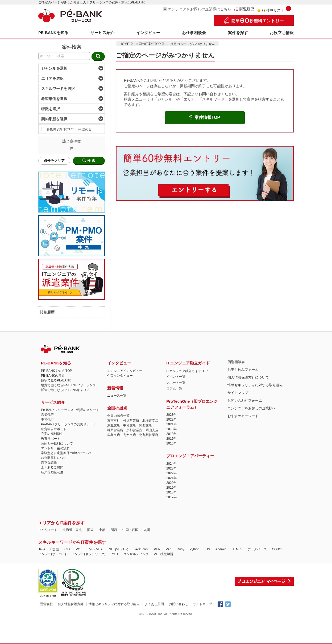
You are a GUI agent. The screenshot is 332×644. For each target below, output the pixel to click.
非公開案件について (55, 458)
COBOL (277, 549)
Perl (169, 549)
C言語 (55, 549)
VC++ (80, 549)
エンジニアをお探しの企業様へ (252, 408)
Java (42, 549)
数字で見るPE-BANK (56, 380)
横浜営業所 (131, 421)
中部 (102, 530)
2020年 (171, 483)
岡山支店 (152, 430)
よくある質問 (154, 604)
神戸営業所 (115, 430)
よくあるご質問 (52, 467)
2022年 (171, 419)
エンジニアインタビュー (125, 371)
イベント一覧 (176, 377)
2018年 (171, 434)
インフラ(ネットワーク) (88, 554)
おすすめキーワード (243, 416)
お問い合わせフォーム (245, 400)
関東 (90, 530)
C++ (67, 549)
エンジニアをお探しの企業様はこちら (197, 9)
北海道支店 (150, 421)
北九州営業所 (149, 435)
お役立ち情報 (282, 33)
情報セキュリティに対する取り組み (255, 385)
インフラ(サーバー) (52, 554)
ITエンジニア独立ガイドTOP (187, 371)
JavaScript (141, 549)
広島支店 (114, 435)
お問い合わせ (179, 604)
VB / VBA (96, 549)
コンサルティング (136, 554)
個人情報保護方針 (71, 604)
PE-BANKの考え (53, 376)
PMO (114, 554)
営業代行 (47, 415)
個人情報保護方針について (248, 377)
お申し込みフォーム (243, 370)
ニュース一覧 (117, 396)
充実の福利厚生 (52, 434)
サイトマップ (238, 393)
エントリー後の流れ (55, 448)
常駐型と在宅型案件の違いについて (67, 453)
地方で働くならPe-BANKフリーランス (69, 385)
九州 (147, 530)
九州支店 (130, 435)
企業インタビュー (120, 376)
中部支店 (130, 425)
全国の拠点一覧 (118, 416)
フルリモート (48, 530)
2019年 (171, 429)
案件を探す (238, 33)
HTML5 (237, 549)
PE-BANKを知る (53, 33)
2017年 (171, 439)
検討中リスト (274, 9)
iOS (207, 549)
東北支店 (114, 425)
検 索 (89, 161)
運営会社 (47, 604)
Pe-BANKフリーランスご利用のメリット (70, 410)
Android (221, 549)
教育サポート (51, 439)
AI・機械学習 (163, 554)
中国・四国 (130, 530)
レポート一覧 (176, 383)
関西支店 (146, 425)
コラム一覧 (174, 388)
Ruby (180, 549)
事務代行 (47, 419)
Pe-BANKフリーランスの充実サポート (69, 424)
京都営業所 (134, 430)
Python (194, 549)
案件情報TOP (205, 117)
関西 (114, 530)
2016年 (171, 443)
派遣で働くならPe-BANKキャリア (65, 390)
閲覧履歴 (244, 9)
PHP (157, 549)
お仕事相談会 (194, 33)
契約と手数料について (57, 443)
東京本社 (114, 421)
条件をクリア (54, 161)
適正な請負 (49, 463)
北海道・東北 (72, 530)
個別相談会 (236, 362)
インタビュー (148, 33)
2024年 (171, 464)
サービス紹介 (102, 33)
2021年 (171, 424)
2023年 (171, 415)
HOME (124, 44)
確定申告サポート (54, 429)
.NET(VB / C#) (118, 549)
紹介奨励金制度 (52, 472)
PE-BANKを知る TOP (56, 371)
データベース (257, 549)
